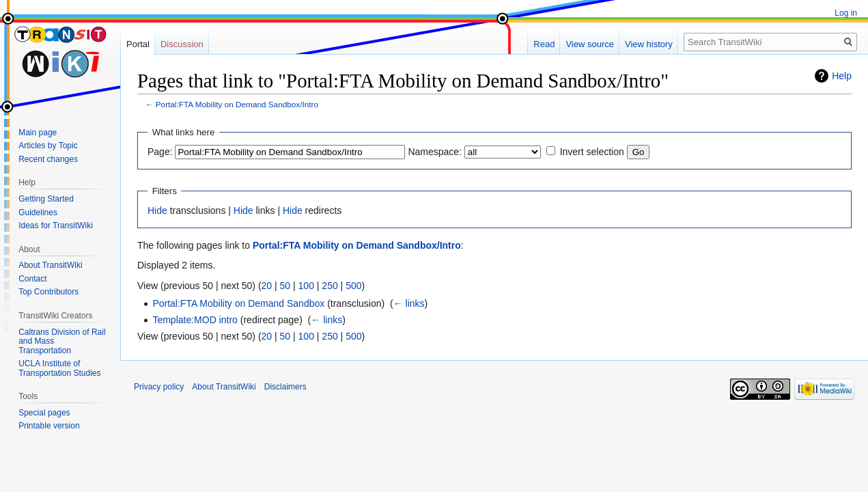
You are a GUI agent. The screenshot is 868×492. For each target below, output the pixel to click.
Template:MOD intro (195, 320)
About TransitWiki (50, 265)
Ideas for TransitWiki (56, 225)
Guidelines (38, 213)
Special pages (44, 413)
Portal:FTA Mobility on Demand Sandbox (238, 303)
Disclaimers (285, 387)
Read (544, 44)
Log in (846, 13)
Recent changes (48, 159)
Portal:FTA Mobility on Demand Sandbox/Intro (237, 104)
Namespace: (435, 152)
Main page (38, 133)
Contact (32, 279)
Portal (138, 44)
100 (306, 286)
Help (842, 76)
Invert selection (592, 152)
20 (267, 286)
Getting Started (46, 199)
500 (353, 286)
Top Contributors (48, 292)
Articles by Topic (48, 146)
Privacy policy (159, 387)
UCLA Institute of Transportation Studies (59, 368)
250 (330, 286)
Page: (160, 152)
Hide (157, 210)
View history (649, 44)
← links (409, 303)
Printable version (49, 426)
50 (285, 286)
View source (590, 44)
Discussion (182, 44)
